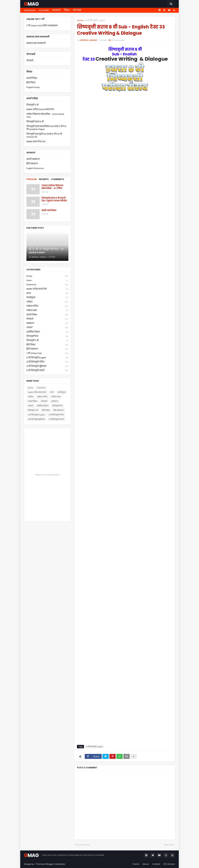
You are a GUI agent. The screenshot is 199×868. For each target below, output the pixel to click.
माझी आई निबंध (49, 210)
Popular (32, 179)
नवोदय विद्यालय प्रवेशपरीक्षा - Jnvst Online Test (45, 116)
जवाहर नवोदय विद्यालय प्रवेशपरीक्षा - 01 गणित (52, 187)
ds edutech (30, 10)
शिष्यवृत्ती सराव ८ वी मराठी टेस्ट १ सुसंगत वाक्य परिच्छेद (54, 199)
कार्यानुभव (47, 298)
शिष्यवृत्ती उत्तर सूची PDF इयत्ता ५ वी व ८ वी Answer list (44, 135)
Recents (44, 179)
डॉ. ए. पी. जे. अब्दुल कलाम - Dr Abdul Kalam (46, 251)
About (146, 864)
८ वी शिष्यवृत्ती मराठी (47, 370)
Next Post (169, 845)
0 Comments (118, 40)
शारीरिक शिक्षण (47, 332)
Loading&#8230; (125, 421)
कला (47, 293)
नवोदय (47, 302)
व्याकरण (56, 10)
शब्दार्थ (47, 328)
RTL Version (169, 864)
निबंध (67, 10)
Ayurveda (44, 10)
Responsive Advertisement (47, 475)
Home (80, 20)
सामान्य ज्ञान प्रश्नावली (36, 43)
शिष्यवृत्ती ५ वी (32, 105)
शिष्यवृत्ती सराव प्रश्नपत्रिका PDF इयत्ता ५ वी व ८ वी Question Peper (46, 128)
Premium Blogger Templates (51, 864)
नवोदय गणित (47, 306)
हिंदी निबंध (31, 83)
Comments (58, 179)
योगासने (77, 10)
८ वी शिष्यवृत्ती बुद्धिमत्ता (47, 366)
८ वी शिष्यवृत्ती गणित (47, 362)
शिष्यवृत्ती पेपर (47, 336)
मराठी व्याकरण (33, 159)
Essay (47, 276)
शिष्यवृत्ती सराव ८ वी (35, 122)
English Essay (33, 87)
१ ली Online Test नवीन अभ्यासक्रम (42, 26)
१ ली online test (47, 353)
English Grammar (35, 168)
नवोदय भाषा (47, 310)
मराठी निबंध (32, 78)
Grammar (47, 285)
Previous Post (83, 845)
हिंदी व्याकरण (32, 164)
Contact (156, 864)
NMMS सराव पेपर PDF (36, 142)
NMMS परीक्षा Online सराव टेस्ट (40, 109)
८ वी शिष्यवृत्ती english (95, 20)
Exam (47, 280)
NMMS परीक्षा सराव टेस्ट (47, 289)
